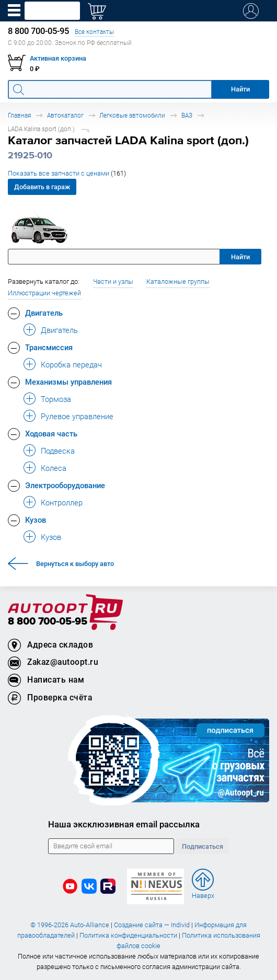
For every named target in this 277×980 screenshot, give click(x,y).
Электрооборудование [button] (65, 485)
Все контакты (94, 32)
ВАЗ (187, 115)
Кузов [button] (36, 520)
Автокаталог (65, 115)
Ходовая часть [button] (51, 433)
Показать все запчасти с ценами (67, 173)
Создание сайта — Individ (152, 925)
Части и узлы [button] (113, 281)
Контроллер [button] (62, 502)
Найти (240, 257)
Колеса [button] (54, 468)
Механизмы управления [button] (68, 382)
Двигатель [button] (44, 313)
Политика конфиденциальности (128, 935)
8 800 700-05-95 (48, 622)
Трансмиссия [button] (49, 347)
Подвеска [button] (58, 451)
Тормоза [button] (56, 399)
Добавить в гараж (42, 187)
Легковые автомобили (132, 115)
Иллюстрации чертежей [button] (44, 293)
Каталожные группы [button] (178, 281)
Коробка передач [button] (71, 364)
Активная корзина (58, 58)
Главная (19, 115)
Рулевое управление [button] (77, 416)
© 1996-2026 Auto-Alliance (70, 925)
